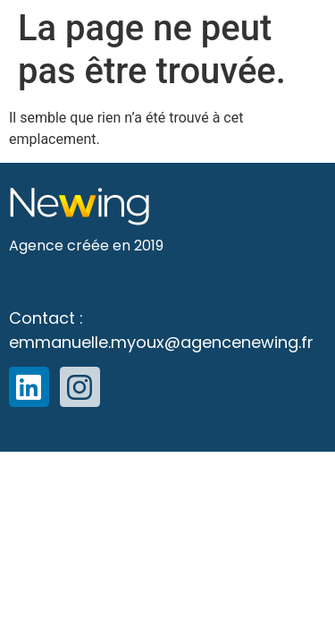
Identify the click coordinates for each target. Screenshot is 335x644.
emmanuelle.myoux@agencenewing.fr (161, 342)
